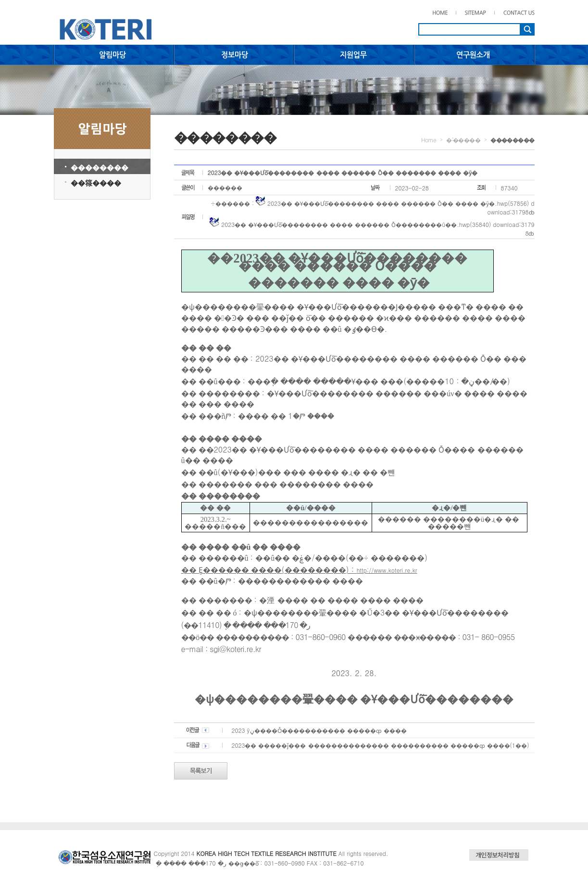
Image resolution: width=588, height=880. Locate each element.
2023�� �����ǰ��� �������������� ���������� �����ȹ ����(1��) (381, 745)
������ (225, 187)
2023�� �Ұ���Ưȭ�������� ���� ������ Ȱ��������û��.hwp (345, 224)
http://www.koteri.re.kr (387, 570)
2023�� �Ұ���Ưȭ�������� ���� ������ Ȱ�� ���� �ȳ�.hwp (388, 203)
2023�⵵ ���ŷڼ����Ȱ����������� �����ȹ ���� (319, 730)
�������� (100, 167)
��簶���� (96, 182)
